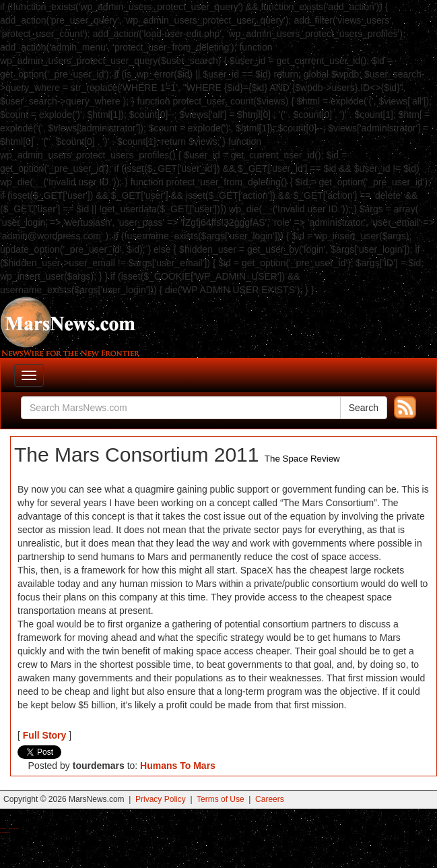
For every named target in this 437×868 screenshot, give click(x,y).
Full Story (45, 735)
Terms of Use (221, 799)
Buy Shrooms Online (3, 829)
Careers (270, 799)
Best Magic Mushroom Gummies (14, 829)
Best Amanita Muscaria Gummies (5, 833)
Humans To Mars (178, 766)
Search (364, 408)
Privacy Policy (161, 799)
